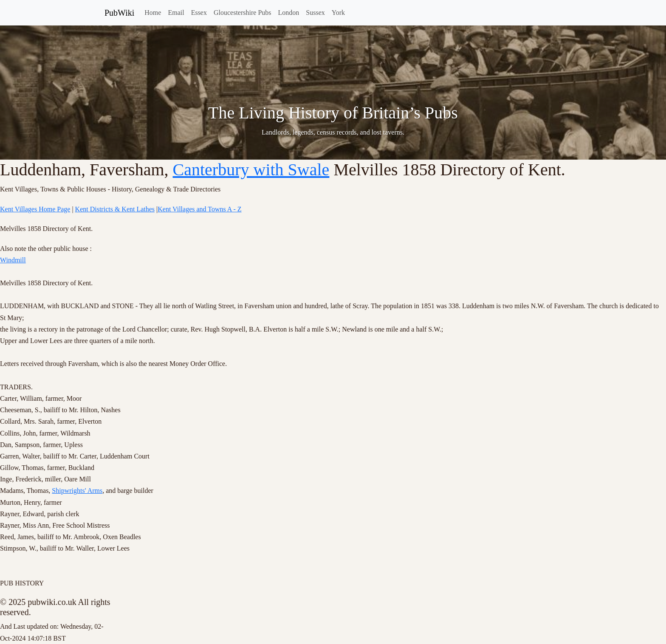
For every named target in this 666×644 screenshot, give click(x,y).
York (338, 13)
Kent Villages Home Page (35, 209)
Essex (199, 13)
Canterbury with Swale (251, 170)
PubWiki (119, 13)
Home (153, 13)
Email (176, 13)
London (289, 13)
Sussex (315, 13)
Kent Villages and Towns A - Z (199, 209)
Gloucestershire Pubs (243, 13)
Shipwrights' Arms (77, 491)
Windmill (13, 260)
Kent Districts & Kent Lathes (115, 209)
